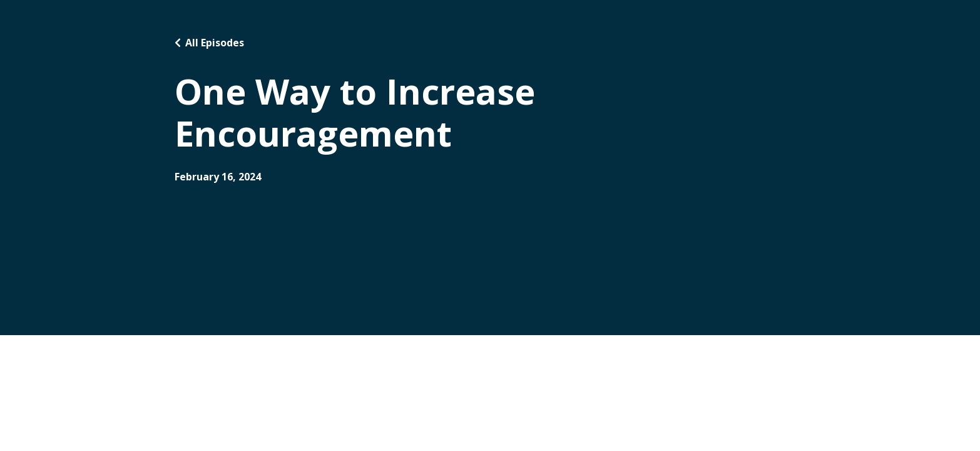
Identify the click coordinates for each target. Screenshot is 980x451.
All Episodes (215, 43)
